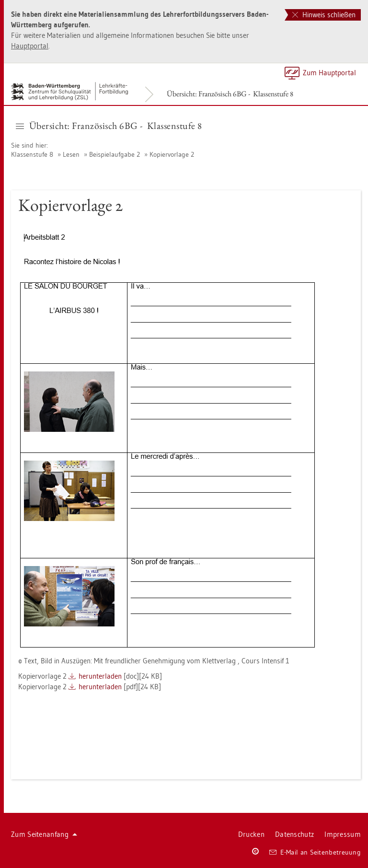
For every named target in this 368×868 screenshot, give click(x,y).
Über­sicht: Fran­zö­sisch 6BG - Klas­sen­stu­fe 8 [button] (109, 126)
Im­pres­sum (343, 834)
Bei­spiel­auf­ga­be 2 (115, 154)
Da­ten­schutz (294, 834)
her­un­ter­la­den (100, 676)
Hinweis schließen (324, 15)
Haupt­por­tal (30, 46)
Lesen (71, 154)
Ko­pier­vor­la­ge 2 (172, 154)
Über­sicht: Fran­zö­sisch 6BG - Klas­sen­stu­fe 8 (230, 94)
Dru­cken (251, 834)
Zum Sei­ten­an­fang (44, 834)
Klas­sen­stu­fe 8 (32, 154)
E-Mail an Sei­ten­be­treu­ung (315, 852)
